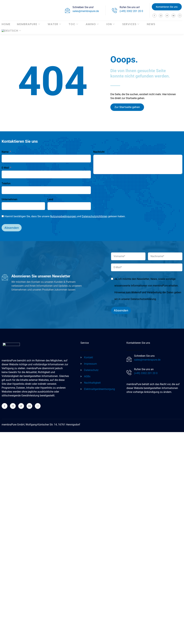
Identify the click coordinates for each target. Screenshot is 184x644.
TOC (73, 24)
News (151, 24)
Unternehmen (9, 199)
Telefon (6, 184)
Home (6, 24)
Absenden (12, 228)
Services (131, 24)
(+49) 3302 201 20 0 (131, 11)
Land (50, 199)
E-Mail (5, 168)
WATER (54, 24)
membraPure (29, 24)
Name (5, 152)
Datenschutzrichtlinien (95, 216)
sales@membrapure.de (86, 11)
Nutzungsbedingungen (63, 216)
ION (111, 24)
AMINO (92, 24)
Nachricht (99, 152)
